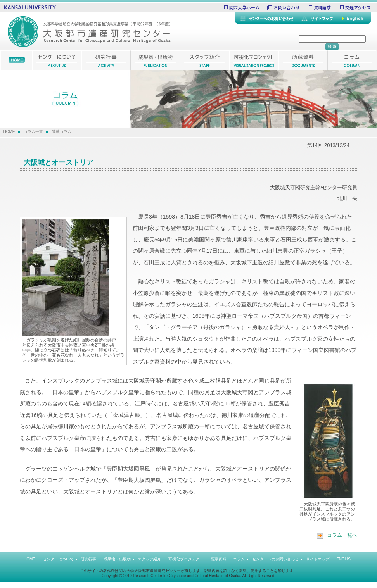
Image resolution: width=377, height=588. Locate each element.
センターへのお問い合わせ (275, 559)
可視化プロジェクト (186, 559)
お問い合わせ (286, 7)
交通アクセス (358, 7)
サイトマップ (318, 559)
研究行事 (88, 559)
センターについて (58, 559)
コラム (239, 559)
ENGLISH (345, 559)
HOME (9, 132)
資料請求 (323, 7)
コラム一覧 (33, 132)
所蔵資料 (218, 559)
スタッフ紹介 (149, 559)
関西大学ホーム (245, 7)
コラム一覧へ (337, 535)
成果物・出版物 (117, 559)
